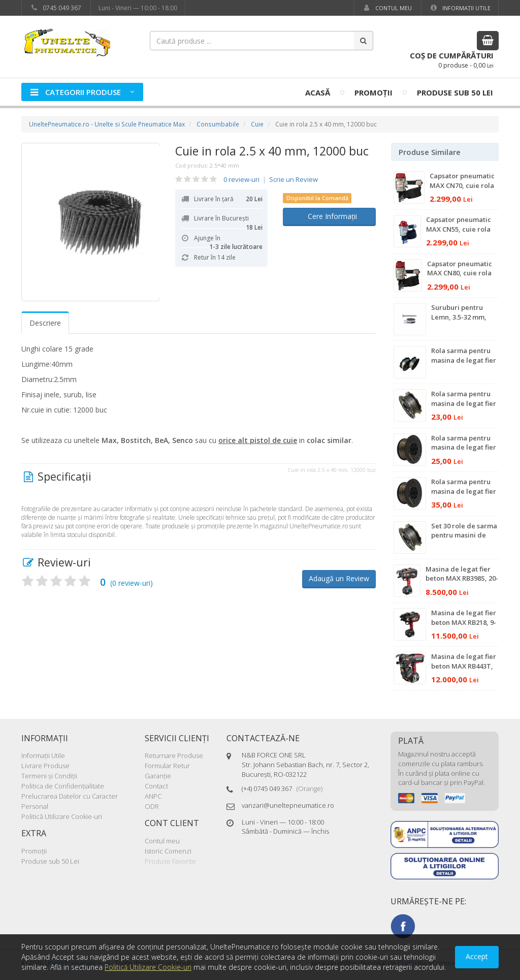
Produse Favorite (170, 861)
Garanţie (158, 776)
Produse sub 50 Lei (455, 92)
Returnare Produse (174, 755)
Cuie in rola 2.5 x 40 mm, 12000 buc (272, 151)
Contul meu (387, 8)
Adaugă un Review (339, 578)
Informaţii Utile (460, 8)
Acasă (318, 92)
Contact (156, 786)
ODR (152, 806)
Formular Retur (167, 766)
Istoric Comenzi (168, 851)
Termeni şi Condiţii (49, 776)
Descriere (45, 323)
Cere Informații (329, 216)
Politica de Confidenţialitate (63, 786)
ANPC (153, 796)
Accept (477, 956)
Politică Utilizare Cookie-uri (62, 816)
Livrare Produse (45, 766)
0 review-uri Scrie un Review (271, 179)
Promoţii (373, 92)
